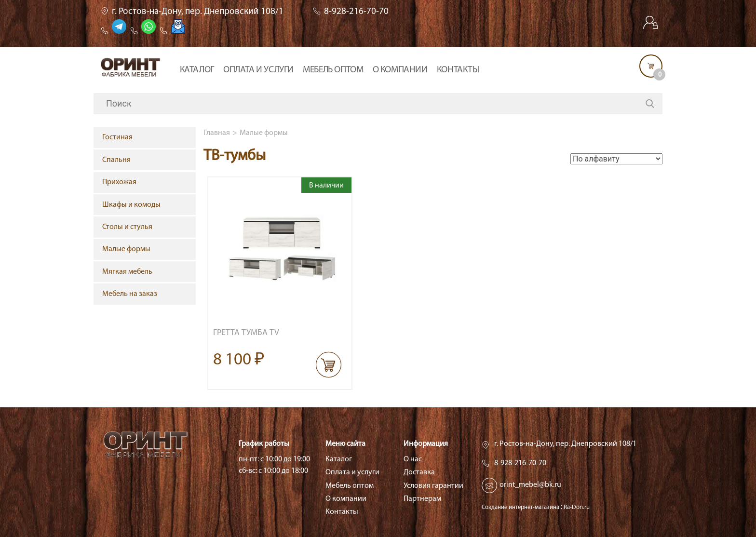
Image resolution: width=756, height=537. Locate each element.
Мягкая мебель (127, 272)
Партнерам (422, 499)
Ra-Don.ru (577, 507)
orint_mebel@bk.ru (530, 485)
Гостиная (117, 137)
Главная (217, 133)
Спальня (116, 160)
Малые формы (264, 133)
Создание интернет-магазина (520, 507)
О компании (400, 70)
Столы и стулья (127, 227)
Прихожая (119, 182)
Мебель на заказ (130, 294)
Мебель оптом (333, 70)
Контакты (458, 70)
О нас (413, 459)
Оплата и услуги (258, 70)
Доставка (419, 472)
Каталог (197, 70)
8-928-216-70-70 (356, 12)
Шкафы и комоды (131, 205)
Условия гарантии (433, 486)
